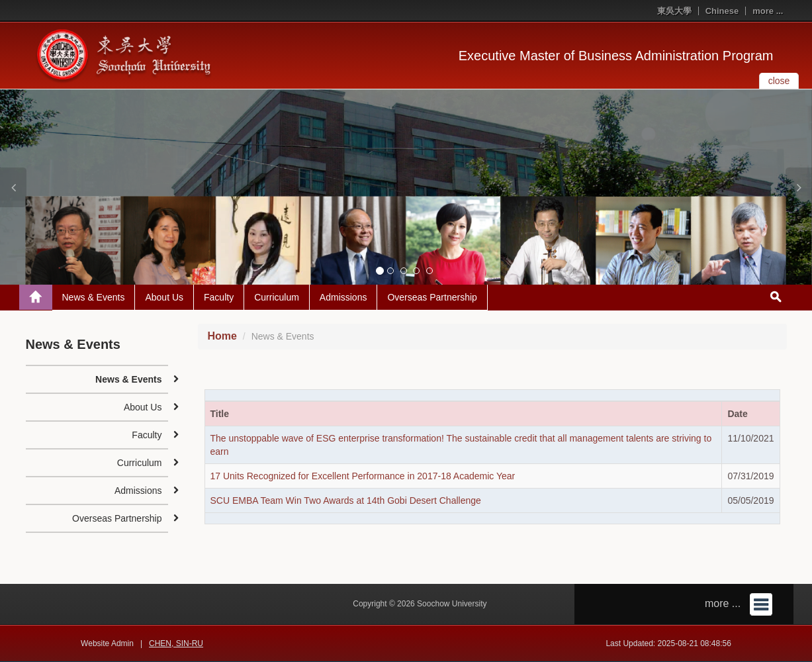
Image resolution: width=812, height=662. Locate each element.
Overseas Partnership (432, 297)
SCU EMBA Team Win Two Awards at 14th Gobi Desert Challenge (346, 500)
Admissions (343, 297)
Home (222, 336)
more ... (768, 11)
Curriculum (277, 297)
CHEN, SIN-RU (176, 643)
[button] (13, 187)
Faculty (219, 297)
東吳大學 (674, 11)
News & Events (94, 297)
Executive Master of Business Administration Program (616, 56)
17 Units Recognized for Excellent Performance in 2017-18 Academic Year (363, 476)
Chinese (722, 11)
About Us (164, 297)
